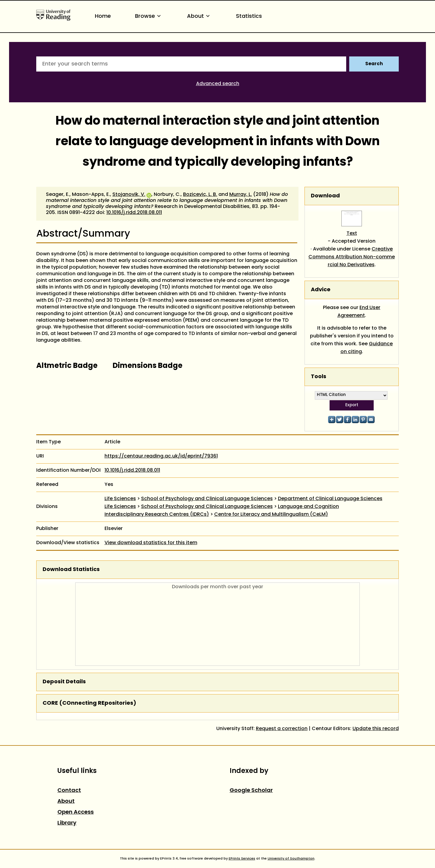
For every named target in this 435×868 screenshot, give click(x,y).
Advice (321, 290)
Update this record (376, 729)
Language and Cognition (308, 507)
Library (67, 823)
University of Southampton (291, 859)
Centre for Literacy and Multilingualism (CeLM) (271, 515)
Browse (149, 16)
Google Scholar (251, 791)
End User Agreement (359, 312)
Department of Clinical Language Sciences (330, 499)
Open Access (76, 812)
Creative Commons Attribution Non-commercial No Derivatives (352, 257)
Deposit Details (64, 682)
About (199, 16)
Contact (69, 791)
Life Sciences (120, 499)
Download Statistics (71, 570)
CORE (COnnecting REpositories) (89, 703)
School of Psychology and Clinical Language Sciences (207, 499)
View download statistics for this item (151, 543)
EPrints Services (242, 859)
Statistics (249, 16)
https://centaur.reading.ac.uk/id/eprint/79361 (161, 456)
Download (325, 196)
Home (103, 16)
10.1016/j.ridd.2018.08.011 (134, 213)
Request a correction (282, 729)
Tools (319, 377)
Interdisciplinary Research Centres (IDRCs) (157, 515)
